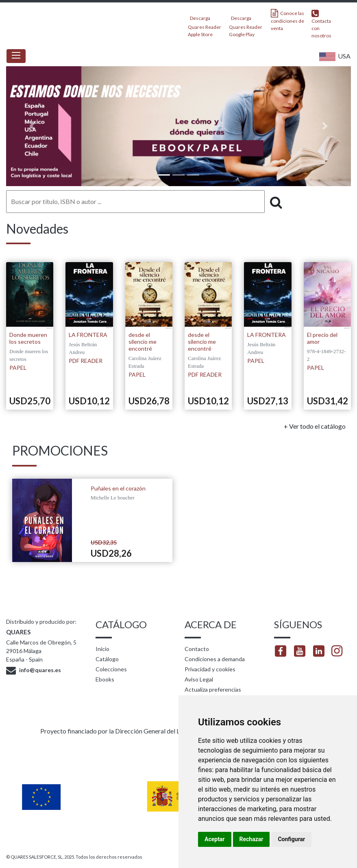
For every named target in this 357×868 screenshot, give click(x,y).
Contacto (197, 649)
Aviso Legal (199, 679)
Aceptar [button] (215, 839)
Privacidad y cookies (210, 669)
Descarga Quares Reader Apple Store (205, 24)
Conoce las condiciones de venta (287, 20)
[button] (32, 126)
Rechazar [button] (251, 839)
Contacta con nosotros (321, 24)
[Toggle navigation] (16, 56)
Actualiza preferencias (213, 689)
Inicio (102, 649)
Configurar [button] (291, 839)
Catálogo (107, 659)
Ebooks (105, 679)
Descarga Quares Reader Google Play (246, 24)
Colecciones (111, 669)
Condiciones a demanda (215, 659)
